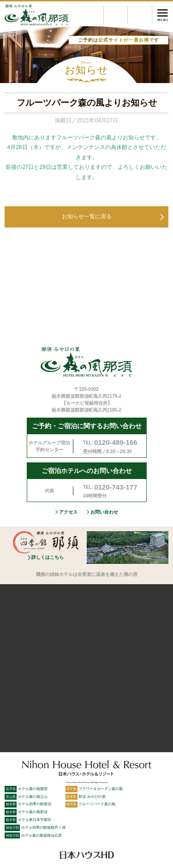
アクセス (68, 512)
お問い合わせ (104, 512)
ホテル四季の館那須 (28, 804)
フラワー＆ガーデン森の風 (94, 789)
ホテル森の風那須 (26, 812)
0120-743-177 (116, 487)
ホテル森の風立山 (26, 796)
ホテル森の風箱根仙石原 (33, 835)
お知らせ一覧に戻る (87, 216)
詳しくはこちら (48, 557)
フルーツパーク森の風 (91, 804)
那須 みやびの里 (86, 796)
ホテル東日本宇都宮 (28, 820)
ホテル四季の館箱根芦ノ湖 (35, 827)
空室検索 (152, 10)
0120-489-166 (116, 442)
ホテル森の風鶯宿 (26, 789)
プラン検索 (128, 10)
